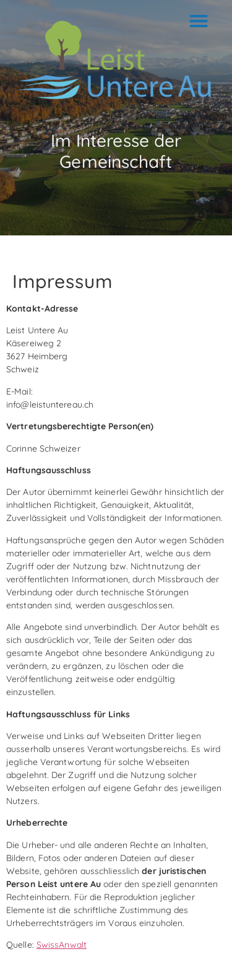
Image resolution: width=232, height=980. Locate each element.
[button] (199, 21)
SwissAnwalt (62, 945)
